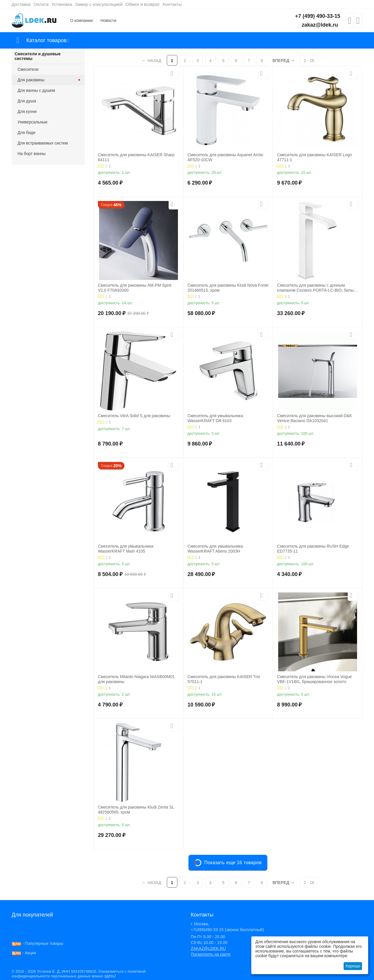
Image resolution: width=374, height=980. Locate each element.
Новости (108, 20)
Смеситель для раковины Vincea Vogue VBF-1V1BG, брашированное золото (314, 679)
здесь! (110, 976)
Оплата (41, 4)
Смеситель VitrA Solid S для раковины (134, 416)
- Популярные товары (38, 943)
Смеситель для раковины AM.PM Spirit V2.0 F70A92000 (135, 288)
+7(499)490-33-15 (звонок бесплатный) (227, 930)
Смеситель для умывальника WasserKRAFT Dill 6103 (215, 418)
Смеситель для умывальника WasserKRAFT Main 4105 (126, 549)
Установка (62, 4)
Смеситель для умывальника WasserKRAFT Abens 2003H (215, 549)
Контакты (172, 4)
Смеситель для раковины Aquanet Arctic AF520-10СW (226, 157)
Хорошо (353, 966)
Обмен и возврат (143, 4)
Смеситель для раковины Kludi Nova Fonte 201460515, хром (228, 288)
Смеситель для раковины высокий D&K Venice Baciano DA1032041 (315, 418)
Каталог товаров (46, 40)
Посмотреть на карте (211, 954)
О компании (81, 20)
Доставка (21, 4)
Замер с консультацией (99, 4)
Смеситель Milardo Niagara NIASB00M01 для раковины (136, 679)
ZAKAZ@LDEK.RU (208, 948)
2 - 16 (309, 61)
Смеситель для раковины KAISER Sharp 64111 (136, 157)
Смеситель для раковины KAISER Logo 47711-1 (314, 157)
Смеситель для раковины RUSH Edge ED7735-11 (313, 549)
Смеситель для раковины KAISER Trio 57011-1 (224, 679)
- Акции (24, 953)
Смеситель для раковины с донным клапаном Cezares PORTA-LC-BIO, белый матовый (316, 288)
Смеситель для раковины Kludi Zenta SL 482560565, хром (136, 810)
